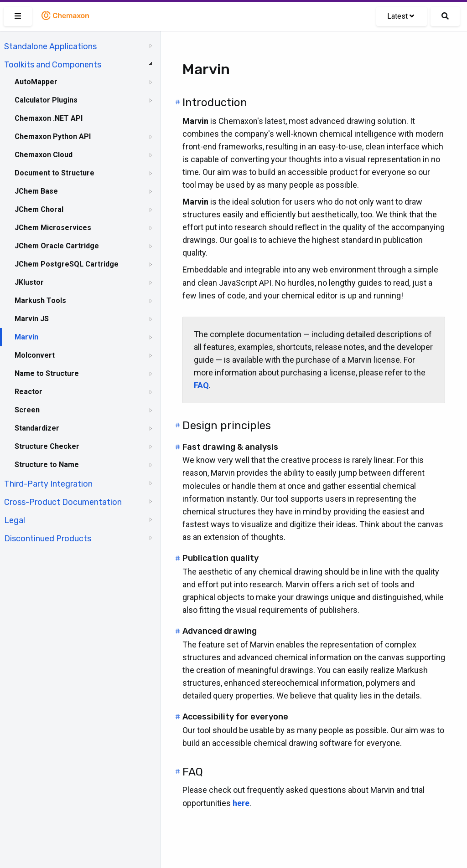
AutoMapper (36, 82)
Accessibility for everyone (235, 717)
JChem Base (36, 191)
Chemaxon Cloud (44, 155)
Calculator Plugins (46, 100)
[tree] (80, 292)
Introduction (215, 103)
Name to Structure (47, 373)
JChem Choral (39, 209)
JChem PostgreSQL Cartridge (67, 264)
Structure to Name (47, 465)
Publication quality (221, 558)
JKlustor (29, 282)
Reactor (29, 392)
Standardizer (37, 428)
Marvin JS (32, 319)
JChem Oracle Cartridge (57, 246)
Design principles (227, 426)
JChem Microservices (53, 228)
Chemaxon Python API (53, 136)
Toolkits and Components (53, 65)
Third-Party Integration (48, 484)
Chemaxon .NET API (49, 118)
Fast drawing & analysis (230, 447)
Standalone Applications (50, 46)
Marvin (26, 337)
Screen (27, 410)
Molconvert (35, 355)
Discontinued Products (48, 539)
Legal (15, 520)
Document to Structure (54, 173)
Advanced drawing (220, 631)
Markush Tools (40, 300)
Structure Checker (47, 446)
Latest (401, 16)
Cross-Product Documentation (63, 502)
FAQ (193, 772)
